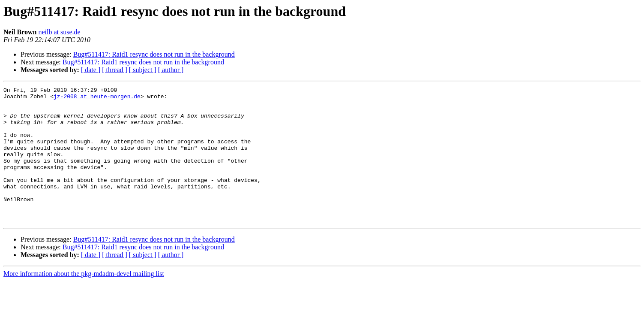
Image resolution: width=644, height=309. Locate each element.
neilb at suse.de (59, 32)
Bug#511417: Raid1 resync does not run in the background (154, 54)
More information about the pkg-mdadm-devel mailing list (84, 301)
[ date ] (91, 70)
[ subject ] (143, 70)
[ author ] (171, 70)
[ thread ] (115, 70)
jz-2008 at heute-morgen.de (97, 99)
